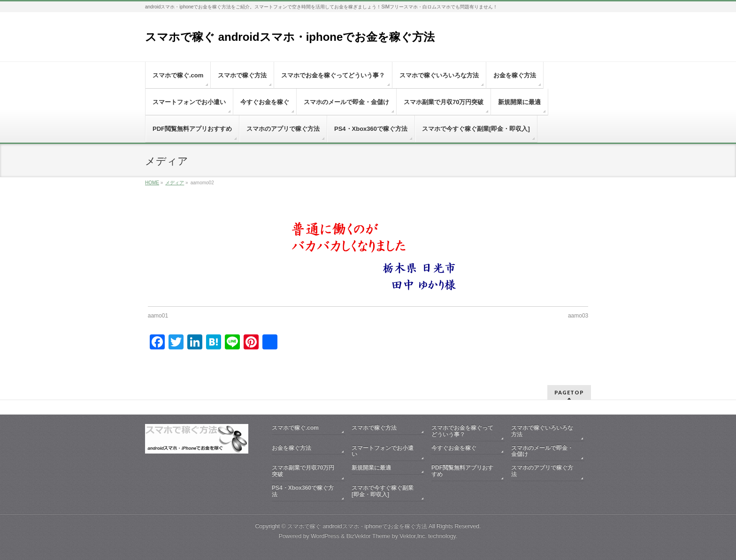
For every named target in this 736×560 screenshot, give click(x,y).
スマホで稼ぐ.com (295, 428)
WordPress (325, 536)
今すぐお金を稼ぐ (454, 448)
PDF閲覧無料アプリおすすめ (462, 471)
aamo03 (578, 316)
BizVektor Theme (368, 536)
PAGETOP (569, 392)
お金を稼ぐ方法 (291, 448)
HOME (152, 183)
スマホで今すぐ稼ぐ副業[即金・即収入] (383, 491)
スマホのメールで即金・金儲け (542, 451)
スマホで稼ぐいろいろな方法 (542, 431)
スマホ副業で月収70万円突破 (303, 471)
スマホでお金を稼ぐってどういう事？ (462, 431)
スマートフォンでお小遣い (383, 451)
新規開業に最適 (371, 468)
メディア (175, 183)
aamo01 (158, 316)
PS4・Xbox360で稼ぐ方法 (303, 491)
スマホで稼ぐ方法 (374, 428)
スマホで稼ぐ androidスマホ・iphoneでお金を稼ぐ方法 (290, 37)
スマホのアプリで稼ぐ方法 (542, 471)
